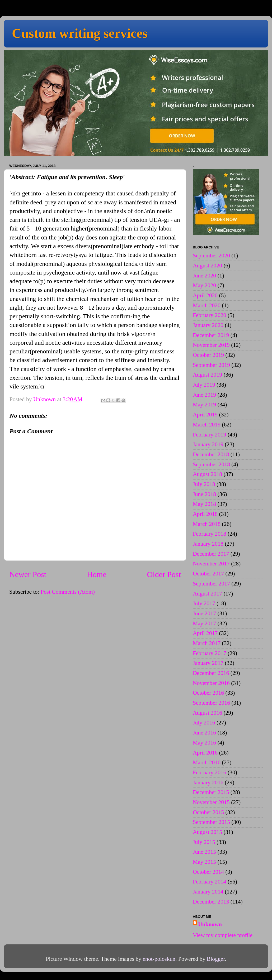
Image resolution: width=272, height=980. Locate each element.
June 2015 (204, 852)
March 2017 (207, 643)
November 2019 (211, 345)
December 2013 (211, 902)
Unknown (210, 924)
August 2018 (207, 474)
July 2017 (204, 603)
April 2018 (205, 514)
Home (97, 574)
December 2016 (211, 673)
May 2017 (204, 623)
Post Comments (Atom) (68, 592)
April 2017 (205, 633)
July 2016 (204, 723)
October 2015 (208, 812)
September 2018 (211, 464)
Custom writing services (80, 33)
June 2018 (204, 494)
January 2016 (208, 782)
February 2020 (210, 315)
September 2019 (211, 365)
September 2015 (211, 822)
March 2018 (207, 524)
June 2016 (204, 733)
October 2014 (208, 872)
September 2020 (211, 256)
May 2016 (204, 743)
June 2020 (204, 276)
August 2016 (207, 713)
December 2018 (211, 454)
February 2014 (210, 882)
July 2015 (204, 842)
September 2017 (211, 584)
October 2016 (208, 693)
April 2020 (205, 295)
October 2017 (208, 574)
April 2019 (205, 415)
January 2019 (208, 444)
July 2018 (204, 484)
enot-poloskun (159, 959)
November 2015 (211, 802)
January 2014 (208, 892)
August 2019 (207, 375)
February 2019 (210, 435)
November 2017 (211, 564)
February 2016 (210, 772)
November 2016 (211, 683)
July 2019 (204, 385)
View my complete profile (223, 935)
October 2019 (208, 355)
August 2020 (207, 266)
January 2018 (208, 544)
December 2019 (211, 335)
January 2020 (208, 325)
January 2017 (208, 663)
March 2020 (207, 305)
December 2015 (211, 792)
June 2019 (204, 395)
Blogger (216, 959)
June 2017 (204, 613)
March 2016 (207, 762)
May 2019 (204, 405)
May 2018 (204, 504)
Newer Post (28, 574)
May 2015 (204, 862)
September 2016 (211, 703)
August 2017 (207, 594)
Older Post (164, 574)
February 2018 (210, 534)
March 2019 (207, 425)
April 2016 (205, 753)
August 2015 (207, 832)
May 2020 (204, 285)
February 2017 (210, 653)
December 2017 (211, 554)
